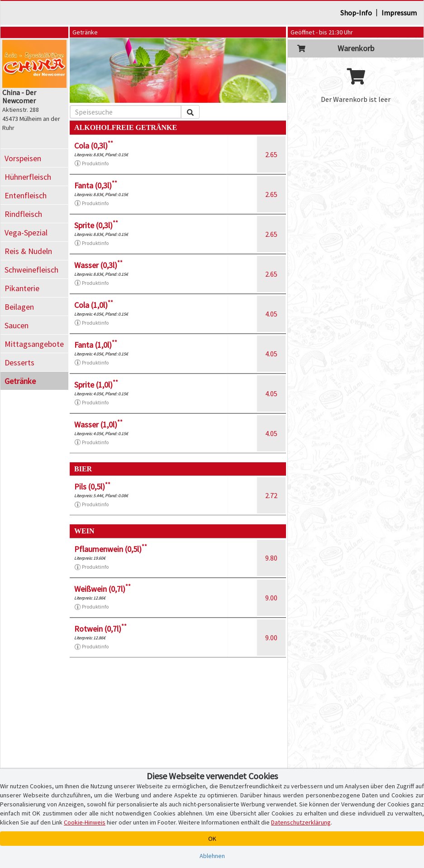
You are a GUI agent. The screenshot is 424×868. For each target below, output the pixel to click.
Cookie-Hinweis (85, 822)
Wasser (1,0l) (98, 424)
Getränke (20, 381)
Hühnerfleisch (28, 177)
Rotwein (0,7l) (100, 629)
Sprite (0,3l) (96, 225)
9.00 (271, 598)
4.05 (271, 314)
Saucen (17, 325)
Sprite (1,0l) (96, 385)
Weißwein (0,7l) (102, 589)
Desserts (19, 362)
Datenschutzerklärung (301, 822)
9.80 (271, 558)
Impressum (399, 13)
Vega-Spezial (26, 233)
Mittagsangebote (34, 344)
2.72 (271, 495)
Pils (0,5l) (92, 487)
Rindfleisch (23, 214)
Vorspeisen (23, 158)
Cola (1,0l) (94, 305)
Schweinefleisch (31, 270)
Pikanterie (22, 288)
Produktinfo (91, 163)
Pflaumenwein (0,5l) (111, 549)
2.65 (271, 154)
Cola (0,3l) (94, 146)
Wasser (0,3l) (98, 265)
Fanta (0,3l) (96, 185)
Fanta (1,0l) (96, 345)
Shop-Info (356, 13)
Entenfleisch (26, 195)
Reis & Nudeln (28, 251)
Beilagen (19, 307)
